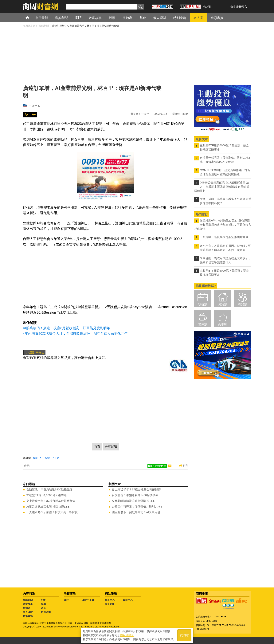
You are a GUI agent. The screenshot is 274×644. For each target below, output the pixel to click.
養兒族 (243, 304)
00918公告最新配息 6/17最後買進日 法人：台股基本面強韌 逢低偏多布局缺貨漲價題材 (222, 187)
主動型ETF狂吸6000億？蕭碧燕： (48, 495)
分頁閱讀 (111, 447)
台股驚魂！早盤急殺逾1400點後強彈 (49, 489)
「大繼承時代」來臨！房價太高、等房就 (52, 512)
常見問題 (110, 604)
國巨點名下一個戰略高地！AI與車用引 (136, 512)
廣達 (35, 458)
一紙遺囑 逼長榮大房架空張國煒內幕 (224, 237)
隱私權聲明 (127, 635)
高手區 (223, 324)
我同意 (184, 635)
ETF (43, 600)
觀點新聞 (28, 600)
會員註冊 (236, 7)
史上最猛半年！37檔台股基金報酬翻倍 (51, 501)
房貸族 (223, 304)
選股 (66, 600)
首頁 (31, 18)
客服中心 (128, 600)
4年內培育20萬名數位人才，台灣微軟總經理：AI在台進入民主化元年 (75, 334)
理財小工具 (88, 600)
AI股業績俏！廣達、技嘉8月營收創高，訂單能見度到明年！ (68, 328)
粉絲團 (207, 7)
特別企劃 (46, 612)
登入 (245, 7)
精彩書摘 (28, 616)
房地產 (27, 608)
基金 (43, 608)
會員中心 (110, 600)
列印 (186, 466)
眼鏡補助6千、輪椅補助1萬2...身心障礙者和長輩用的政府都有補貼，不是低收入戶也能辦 (223, 225)
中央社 (33, 106)
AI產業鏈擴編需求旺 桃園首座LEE (48, 507)
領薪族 (203, 304)
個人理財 (28, 612)
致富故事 (28, 604)
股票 (43, 604)
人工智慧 (45, 458)
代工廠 (55, 458)
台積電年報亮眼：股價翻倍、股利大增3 (137, 507)
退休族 (203, 324)
